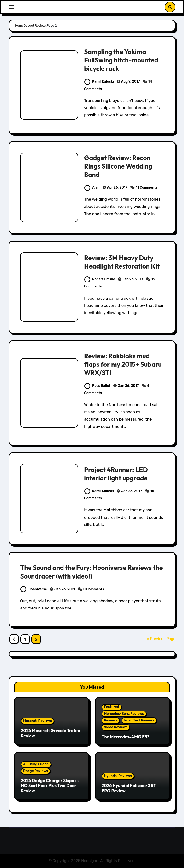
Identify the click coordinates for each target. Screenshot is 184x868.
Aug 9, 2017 (131, 82)
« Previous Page (161, 639)
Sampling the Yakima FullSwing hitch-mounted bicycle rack (121, 60)
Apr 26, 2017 (117, 188)
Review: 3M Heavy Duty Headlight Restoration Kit (122, 262)
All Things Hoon (36, 764)
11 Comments (147, 188)
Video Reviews (116, 727)
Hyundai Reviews (118, 776)
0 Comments (94, 589)
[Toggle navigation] (11, 7)
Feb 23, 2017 (133, 279)
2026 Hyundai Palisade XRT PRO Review (129, 788)
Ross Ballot (97, 386)
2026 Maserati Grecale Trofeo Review (50, 733)
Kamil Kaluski (99, 82)
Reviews (111, 720)
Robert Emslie (100, 279)
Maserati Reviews (37, 721)
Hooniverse (34, 589)
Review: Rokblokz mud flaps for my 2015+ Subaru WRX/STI (123, 364)
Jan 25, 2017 (132, 491)
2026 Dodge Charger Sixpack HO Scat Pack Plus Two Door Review (50, 786)
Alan (92, 188)
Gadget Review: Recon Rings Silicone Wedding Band (118, 166)
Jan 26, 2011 (65, 589)
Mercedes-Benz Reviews (124, 714)
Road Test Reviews (139, 720)
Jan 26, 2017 (128, 386)
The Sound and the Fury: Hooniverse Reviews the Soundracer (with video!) (92, 572)
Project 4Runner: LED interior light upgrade (116, 474)
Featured (112, 707)
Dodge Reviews (36, 771)
